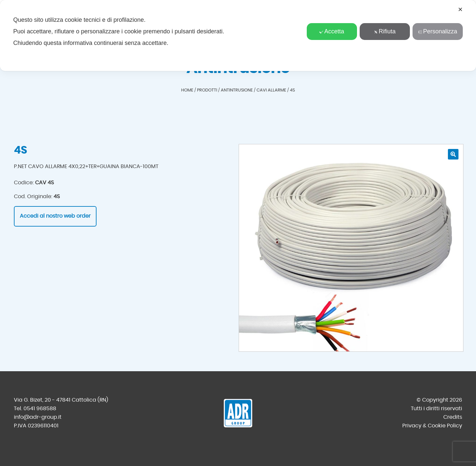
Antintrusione (237, 90)
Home (187, 90)
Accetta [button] (332, 31)
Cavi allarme (271, 90)
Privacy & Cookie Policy (432, 426)
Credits (453, 417)
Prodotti (207, 90)
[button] (453, 154)
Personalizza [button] (438, 31)
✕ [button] (460, 10)
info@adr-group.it (38, 417)
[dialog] (238, 36)
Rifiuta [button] (385, 31)
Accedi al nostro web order (55, 216)
